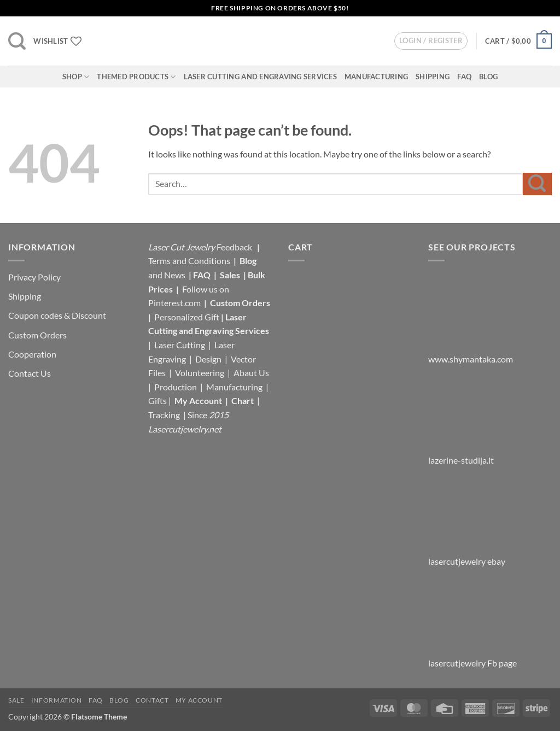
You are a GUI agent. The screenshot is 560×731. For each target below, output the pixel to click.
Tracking (165, 415)
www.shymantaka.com (471, 359)
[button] (17, 41)
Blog (488, 77)
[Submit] (537, 184)
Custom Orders (37, 335)
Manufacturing (376, 77)
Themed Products (136, 77)
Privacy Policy (34, 277)
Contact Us (30, 373)
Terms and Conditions (189, 261)
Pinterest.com (174, 303)
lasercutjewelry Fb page (472, 663)
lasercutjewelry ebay (467, 561)
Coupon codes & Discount (58, 315)
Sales (231, 275)
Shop (76, 77)
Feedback (235, 247)
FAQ (464, 77)
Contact (152, 700)
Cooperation (32, 354)
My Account (198, 400)
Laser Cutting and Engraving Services (260, 77)
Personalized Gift (187, 317)
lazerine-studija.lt (461, 460)
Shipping (433, 77)
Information (57, 700)
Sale (16, 700)
